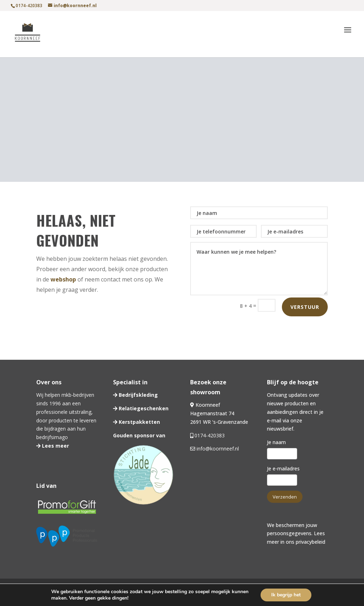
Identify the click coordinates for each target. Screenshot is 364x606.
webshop (63, 279)
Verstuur (305, 307)
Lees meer (55, 446)
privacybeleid (311, 542)
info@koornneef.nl (217, 449)
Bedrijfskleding (138, 395)
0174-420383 (210, 435)
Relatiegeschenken (143, 408)
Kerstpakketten (139, 422)
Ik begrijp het (286, 595)
